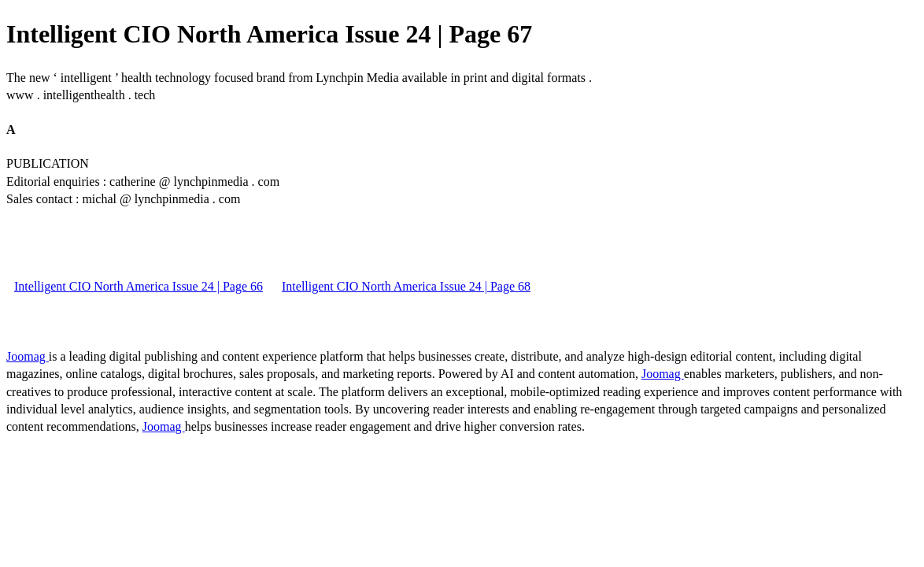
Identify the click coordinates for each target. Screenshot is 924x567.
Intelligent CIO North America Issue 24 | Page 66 (139, 286)
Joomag (28, 356)
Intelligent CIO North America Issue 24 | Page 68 (406, 286)
